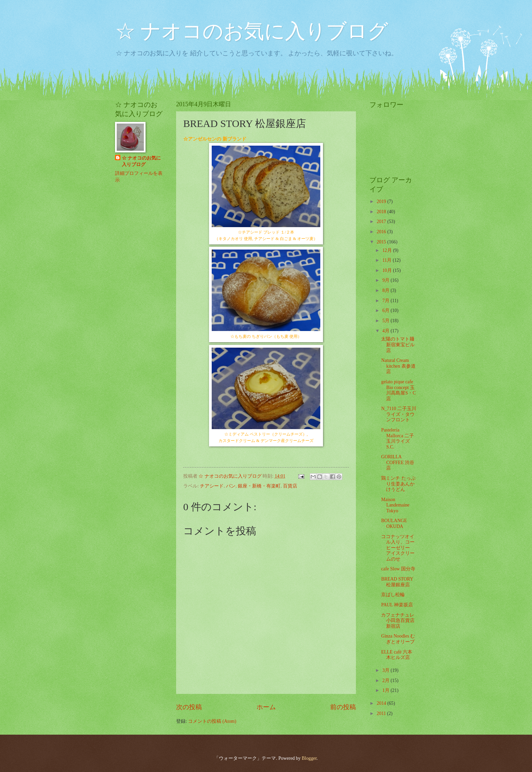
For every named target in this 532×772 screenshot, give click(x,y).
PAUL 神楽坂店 (397, 605)
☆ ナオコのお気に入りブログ (252, 31)
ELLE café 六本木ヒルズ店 (397, 655)
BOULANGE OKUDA (394, 523)
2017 (382, 222)
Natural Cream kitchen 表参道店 (398, 366)
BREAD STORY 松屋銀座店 (397, 582)
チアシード (212, 486)
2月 (386, 681)
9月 (386, 280)
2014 (382, 703)
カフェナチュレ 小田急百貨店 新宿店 (398, 621)
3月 (386, 670)
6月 (386, 310)
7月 (386, 301)
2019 (382, 201)
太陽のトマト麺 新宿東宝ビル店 (398, 345)
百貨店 (290, 486)
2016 (382, 232)
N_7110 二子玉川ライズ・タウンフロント (398, 414)
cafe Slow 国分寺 (398, 569)
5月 (386, 321)
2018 (382, 212)
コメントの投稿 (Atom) (212, 721)
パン (231, 486)
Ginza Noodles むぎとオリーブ (398, 639)
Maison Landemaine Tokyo (395, 505)
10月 (388, 270)
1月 (386, 690)
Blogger (309, 758)
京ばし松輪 (393, 595)
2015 (382, 242)
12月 (388, 250)
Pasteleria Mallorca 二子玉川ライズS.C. (397, 438)
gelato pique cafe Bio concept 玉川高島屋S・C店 (398, 390)
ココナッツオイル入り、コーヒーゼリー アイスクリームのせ (398, 548)
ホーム (266, 707)
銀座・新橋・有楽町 (259, 486)
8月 (386, 290)
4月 (386, 331)
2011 (382, 713)
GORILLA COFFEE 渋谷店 (398, 462)
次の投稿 (189, 707)
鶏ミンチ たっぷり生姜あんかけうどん (398, 484)
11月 (388, 260)
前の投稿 (343, 707)
